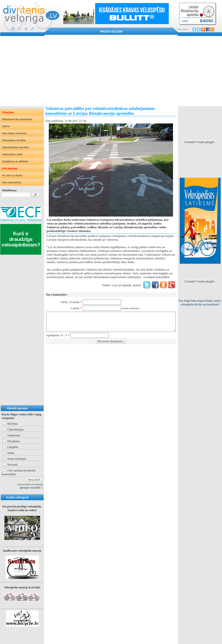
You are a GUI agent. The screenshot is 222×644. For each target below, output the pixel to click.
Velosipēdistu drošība (15, 147)
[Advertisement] (111, 71)
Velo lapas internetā (14, 133)
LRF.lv (6, 126)
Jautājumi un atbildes (15, 161)
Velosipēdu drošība (14, 140)
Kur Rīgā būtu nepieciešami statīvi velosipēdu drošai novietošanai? (200, 302)
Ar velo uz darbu (12, 175)
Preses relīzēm (111, 32)
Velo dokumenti (12, 182)
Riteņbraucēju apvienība (17, 119)
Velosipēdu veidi (12, 154)
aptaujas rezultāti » (31, 487)
